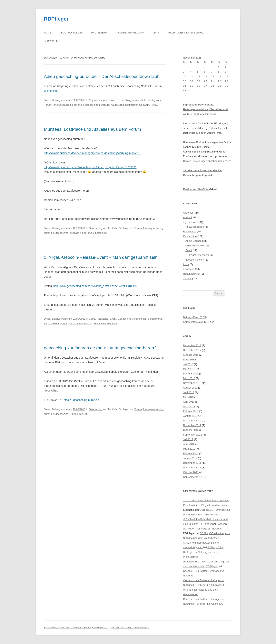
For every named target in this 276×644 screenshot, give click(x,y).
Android (187, 217)
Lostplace (101, 233)
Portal (154, 105)
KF (86, 414)
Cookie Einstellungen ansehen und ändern (207, 161)
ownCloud (189, 269)
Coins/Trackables (99, 319)
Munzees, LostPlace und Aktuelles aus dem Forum (92, 129)
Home (47, 33)
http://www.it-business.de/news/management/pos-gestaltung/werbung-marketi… (92, 153)
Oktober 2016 (191, 355)
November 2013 (192, 383)
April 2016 (189, 359)
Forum (48, 105)
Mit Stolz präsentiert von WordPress (130, 628)
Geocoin (112, 323)
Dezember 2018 (192, 345)
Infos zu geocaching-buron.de (81, 400)
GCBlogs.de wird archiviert (213, 505)
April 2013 (189, 402)
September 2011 (192, 477)
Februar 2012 (191, 453)
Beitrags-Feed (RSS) (195, 317)
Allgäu (47, 323)
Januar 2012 (190, 458)
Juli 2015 (188, 364)
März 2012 (189, 449)
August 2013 (190, 388)
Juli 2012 (188, 439)
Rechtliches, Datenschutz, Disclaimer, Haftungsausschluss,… (76, 628)
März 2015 (189, 369)
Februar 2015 (191, 374)
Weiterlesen (53, 91)
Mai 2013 (188, 397)
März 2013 (189, 406)
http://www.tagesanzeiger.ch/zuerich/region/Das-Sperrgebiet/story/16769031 (90, 167)
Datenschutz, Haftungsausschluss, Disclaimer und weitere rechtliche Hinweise (205, 109)
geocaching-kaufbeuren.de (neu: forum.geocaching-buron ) (100, 348)
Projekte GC (100, 33)
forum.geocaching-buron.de (68, 105)
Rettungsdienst (192, 274)
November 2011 (192, 468)
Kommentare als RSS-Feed (199, 322)
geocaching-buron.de (97, 105)
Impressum (51, 41)
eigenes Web (109, 100)
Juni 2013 (189, 392)
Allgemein (94, 100)
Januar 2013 (190, 416)
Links (156, 33)
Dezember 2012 (192, 421)
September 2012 (192, 435)
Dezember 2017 (192, 350)
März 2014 (189, 378)
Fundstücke (190, 231)
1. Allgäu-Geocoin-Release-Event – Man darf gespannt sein (101, 257)
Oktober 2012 (191, 430)
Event (113, 319)
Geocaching (124, 100)
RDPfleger (56, 19)
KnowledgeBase (195, 227)
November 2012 (192, 425)
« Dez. (187, 91)
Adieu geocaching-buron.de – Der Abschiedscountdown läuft (102, 76)
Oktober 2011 (191, 472)
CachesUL (217, 604)
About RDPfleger (71, 33)
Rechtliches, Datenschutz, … (188, 33)
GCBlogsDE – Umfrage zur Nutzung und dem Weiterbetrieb (203, 552)
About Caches (193, 241)
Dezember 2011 (192, 463)
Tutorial (187, 278)
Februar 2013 (191, 411)
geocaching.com (195, 260)
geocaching (62, 233)
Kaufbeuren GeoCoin (130, 33)
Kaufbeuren (117, 105)
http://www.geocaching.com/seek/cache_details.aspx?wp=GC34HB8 (95, 286)
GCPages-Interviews (197, 255)
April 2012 (189, 444)
